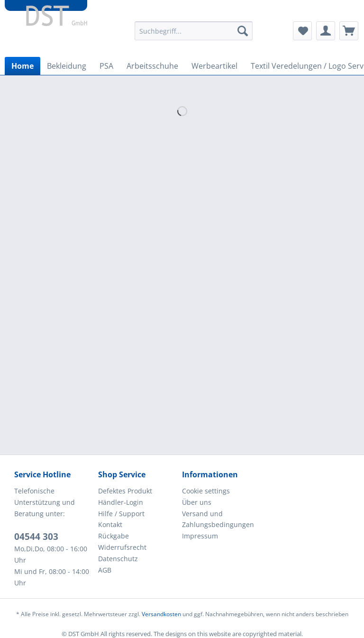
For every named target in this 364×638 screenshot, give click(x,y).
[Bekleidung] (67, 66)
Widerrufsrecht (122, 547)
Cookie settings (206, 491)
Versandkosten (161, 614)
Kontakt (110, 524)
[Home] (23, 66)
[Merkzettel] (302, 31)
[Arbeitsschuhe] (152, 66)
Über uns (197, 502)
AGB (105, 570)
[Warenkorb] (349, 31)
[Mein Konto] (326, 31)
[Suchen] (243, 31)
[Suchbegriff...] (194, 31)
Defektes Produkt (125, 491)
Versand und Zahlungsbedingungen (218, 519)
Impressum (200, 536)
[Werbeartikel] (214, 66)
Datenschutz (118, 559)
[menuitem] (194, 35)
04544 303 (36, 537)
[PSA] (106, 66)
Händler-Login (121, 502)
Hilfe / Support (121, 514)
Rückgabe (114, 536)
